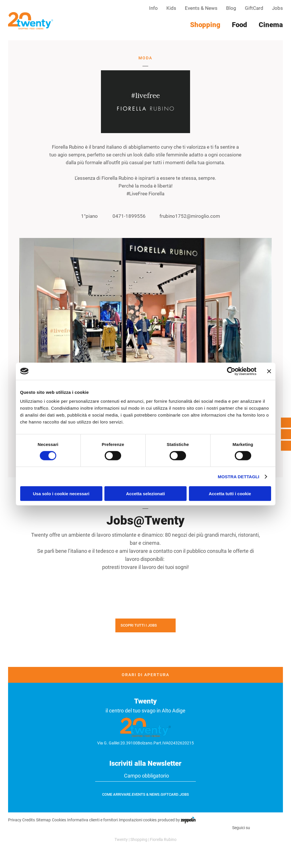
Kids (171, 8)
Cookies (59, 820)
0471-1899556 (125, 216)
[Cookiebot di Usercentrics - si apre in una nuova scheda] (231, 371)
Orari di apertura (145, 675)
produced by (177, 820)
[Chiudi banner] (269, 371)
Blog (231, 8)
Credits (29, 820)
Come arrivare (116, 794)
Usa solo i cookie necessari (61, 494)
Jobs (277, 8)
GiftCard (254, 8)
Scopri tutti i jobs (139, 625)
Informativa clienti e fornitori (92, 820)
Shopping (139, 839)
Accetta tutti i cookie (230, 494)
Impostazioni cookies (138, 820)
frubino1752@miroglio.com (186, 216)
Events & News (201, 8)
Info (153, 8)
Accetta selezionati (145, 494)
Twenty (121, 839)
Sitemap (43, 820)
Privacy (15, 820)
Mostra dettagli (239, 476)
